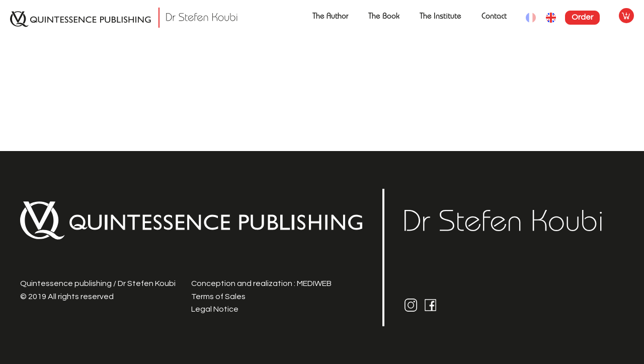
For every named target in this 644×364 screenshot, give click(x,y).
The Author (330, 17)
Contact (494, 17)
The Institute (440, 17)
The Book (384, 17)
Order (582, 17)
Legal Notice (215, 309)
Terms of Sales (218, 297)
